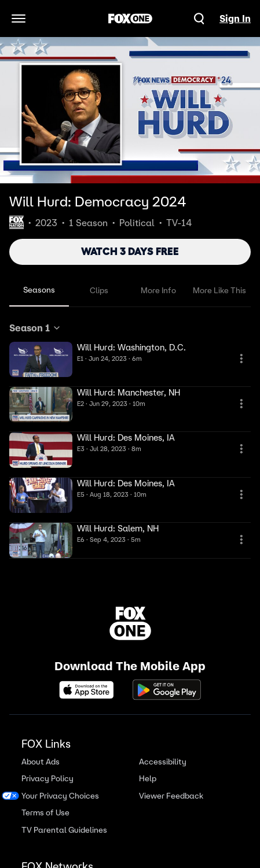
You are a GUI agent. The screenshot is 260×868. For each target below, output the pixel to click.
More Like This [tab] (219, 290)
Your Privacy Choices (60, 796)
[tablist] (130, 291)
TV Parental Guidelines (64, 830)
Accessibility (163, 762)
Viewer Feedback (171, 796)
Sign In (235, 19)
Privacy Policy (47, 779)
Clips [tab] (99, 290)
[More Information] (241, 359)
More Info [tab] (158, 290)
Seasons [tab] (39, 290)
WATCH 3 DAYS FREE (130, 252)
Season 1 (35, 328)
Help (148, 779)
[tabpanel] (130, 440)
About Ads (41, 762)
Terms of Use (45, 813)
